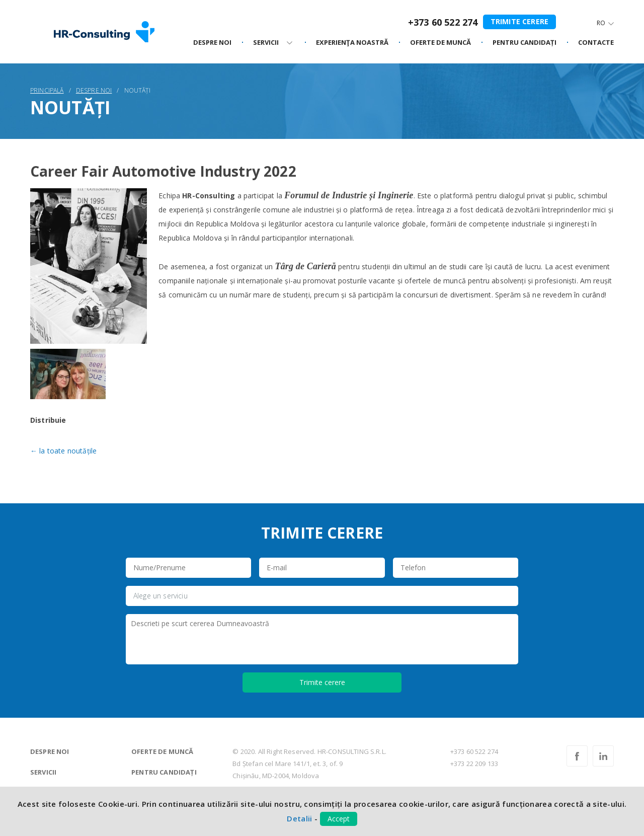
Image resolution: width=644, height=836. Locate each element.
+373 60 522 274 (443, 22)
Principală (47, 90)
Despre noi (212, 43)
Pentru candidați (164, 772)
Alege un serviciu (160, 596)
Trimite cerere (519, 21)
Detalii (299, 818)
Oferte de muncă (162, 751)
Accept (339, 819)
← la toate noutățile (63, 451)
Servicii (43, 772)
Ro (601, 23)
